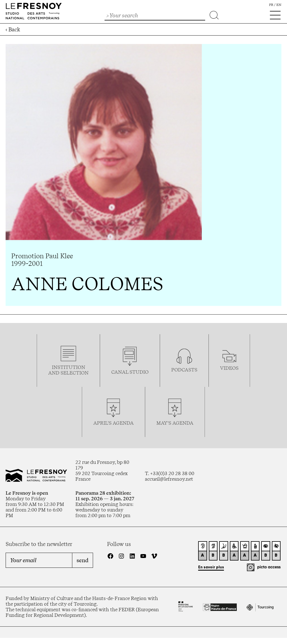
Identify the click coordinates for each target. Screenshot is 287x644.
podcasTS (184, 370)
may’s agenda (175, 423)
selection (75, 373)
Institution (69, 367)
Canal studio (130, 372)
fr (271, 5)
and (54, 373)
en (279, 5)
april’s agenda (114, 423)
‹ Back (13, 29)
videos (229, 368)
